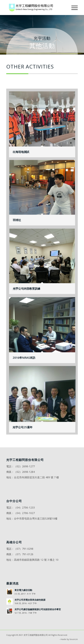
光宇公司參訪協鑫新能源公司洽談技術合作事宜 (38, 609)
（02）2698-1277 (24, 466)
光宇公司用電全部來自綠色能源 (30, 600)
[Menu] (73, 8)
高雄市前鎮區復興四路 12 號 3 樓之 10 (36, 560)
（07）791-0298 (24, 549)
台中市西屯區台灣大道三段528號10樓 (36, 518)
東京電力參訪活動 (23, 590)
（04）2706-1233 (24, 507)
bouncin (74, 639)
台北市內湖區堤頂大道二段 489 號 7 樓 (36, 477)
